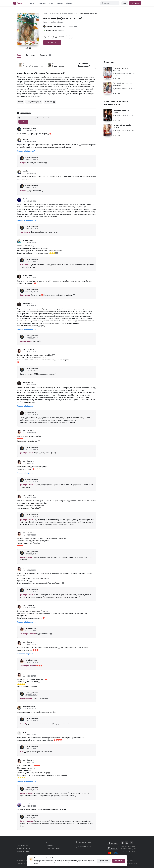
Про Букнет (50, 846)
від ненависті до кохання (125, 75)
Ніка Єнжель (27, 199)
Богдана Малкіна (29, 804)
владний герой (124, 73)
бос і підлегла (124, 115)
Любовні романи (54, 14)
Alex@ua (26, 139)
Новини (20, 843)
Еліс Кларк (116, 70)
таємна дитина (118, 132)
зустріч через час (125, 88)
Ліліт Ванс (116, 128)
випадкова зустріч (34, 102)
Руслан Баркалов (29, 707)
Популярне (109, 62)
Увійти (23, 122)
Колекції (59, 3)
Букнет (45, 14)
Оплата (49, 843)
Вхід (125, 3)
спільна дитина (118, 90)
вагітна (131, 115)
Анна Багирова (28, 240)
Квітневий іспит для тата (123, 83)
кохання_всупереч (119, 117)
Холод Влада (117, 85)
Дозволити (119, 861)
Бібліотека (70, 3)
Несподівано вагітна (121, 110)
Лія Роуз (116, 113)
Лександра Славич (54, 26)
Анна (24, 732)
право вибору (50, 102)
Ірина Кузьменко (29, 350)
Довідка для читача (24, 848)
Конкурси (42, 3)
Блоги (51, 3)
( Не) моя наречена (120, 68)
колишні (133, 88)
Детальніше (104, 861)
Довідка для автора (24, 851)
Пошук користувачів (53, 848)
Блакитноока (27, 275)
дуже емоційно (130, 130)
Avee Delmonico (28, 303)
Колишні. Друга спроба (122, 125)
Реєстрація (135, 3)
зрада (21, 102)
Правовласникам (23, 846)
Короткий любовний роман (70, 14)
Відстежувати (73, 26)
